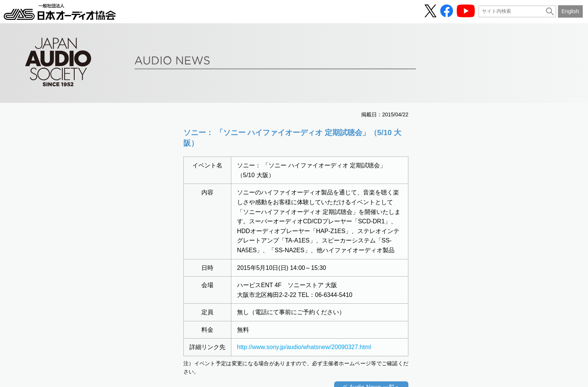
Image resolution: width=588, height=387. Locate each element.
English (570, 11)
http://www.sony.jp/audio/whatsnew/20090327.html (304, 347)
